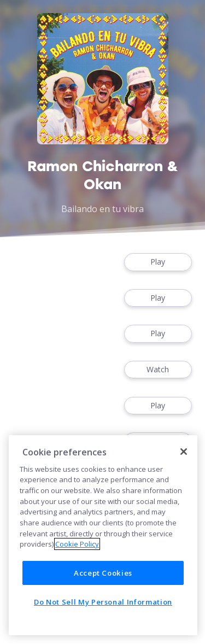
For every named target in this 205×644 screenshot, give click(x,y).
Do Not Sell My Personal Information (103, 602)
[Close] (184, 452)
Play (158, 262)
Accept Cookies (103, 573)
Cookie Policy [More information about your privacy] (77, 544)
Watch (158, 370)
